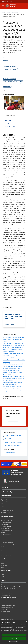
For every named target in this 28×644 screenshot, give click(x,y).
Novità (9, 12)
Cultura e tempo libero (7, 522)
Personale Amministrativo (8, 510)
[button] (14, 642)
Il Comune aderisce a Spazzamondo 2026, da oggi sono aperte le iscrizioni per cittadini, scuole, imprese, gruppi (13, 345)
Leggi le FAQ (4, 609)
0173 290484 (7, 595)
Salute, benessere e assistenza (9, 551)
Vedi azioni (7, 60)
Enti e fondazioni (5, 506)
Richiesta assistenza (6, 611)
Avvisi (2, 567)
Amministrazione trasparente (8, 619)
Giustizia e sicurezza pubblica (8, 545)
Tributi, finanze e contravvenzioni (9, 547)
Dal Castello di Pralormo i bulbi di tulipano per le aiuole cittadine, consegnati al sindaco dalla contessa (13, 389)
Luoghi (3, 577)
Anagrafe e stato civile (7, 520)
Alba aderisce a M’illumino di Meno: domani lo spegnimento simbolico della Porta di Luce (14, 360)
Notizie (3, 563)
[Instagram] (11, 492)
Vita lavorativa (5, 524)
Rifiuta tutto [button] (14, 639)
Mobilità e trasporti (6, 535)
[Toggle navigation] (3, 6)
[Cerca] (25, 6)
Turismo (3, 533)
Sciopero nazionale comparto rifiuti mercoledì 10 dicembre (13, 384)
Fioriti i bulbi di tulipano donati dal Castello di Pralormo (12, 351)
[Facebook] (4, 492)
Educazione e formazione (7, 543)
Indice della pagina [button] (10, 115)
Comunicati (15, 12)
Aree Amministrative (6, 502)
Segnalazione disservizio (7, 607)
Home (3, 12)
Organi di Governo (5, 500)
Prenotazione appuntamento (8, 605)
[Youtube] (7, 492)
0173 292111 (14, 597)
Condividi (6, 57)
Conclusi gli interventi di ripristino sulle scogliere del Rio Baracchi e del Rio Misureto (14, 339)
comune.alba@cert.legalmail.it (11, 593)
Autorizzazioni (5, 553)
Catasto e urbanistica (6, 531)
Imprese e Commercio (6, 526)
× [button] (26, 622)
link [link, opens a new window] (2, 632)
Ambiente (3, 549)
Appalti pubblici (5, 528)
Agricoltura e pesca (6, 555)
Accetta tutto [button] (14, 635)
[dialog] (14, 632)
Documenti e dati (5, 512)
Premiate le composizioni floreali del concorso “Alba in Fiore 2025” (13, 355)
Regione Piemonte (7, 1)
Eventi (3, 575)
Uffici (2, 504)
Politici (3, 508)
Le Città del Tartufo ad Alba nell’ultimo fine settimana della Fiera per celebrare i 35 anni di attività (14, 378)
